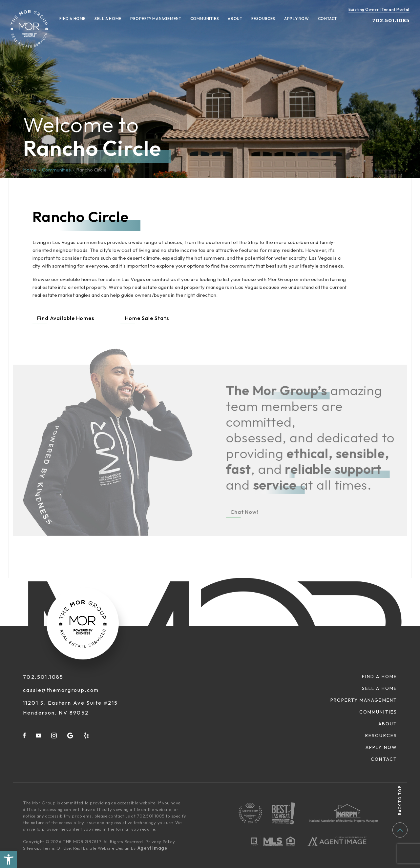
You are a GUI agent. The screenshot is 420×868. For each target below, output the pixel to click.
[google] (70, 735)
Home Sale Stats (147, 318)
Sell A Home (108, 19)
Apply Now (296, 19)
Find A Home (73, 19)
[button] (9, 859)
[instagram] (54, 735)
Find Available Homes (66, 318)
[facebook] (25, 735)
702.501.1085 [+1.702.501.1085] (391, 20)
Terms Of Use (57, 848)
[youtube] (39, 735)
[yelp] (87, 735)
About (235, 19)
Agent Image (152, 848)
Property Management (156, 19)
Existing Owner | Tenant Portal (379, 9)
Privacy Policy (160, 841)
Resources (263, 19)
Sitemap (31, 848)
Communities (205, 19)
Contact (327, 19)
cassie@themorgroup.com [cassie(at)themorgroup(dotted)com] (61, 690)
